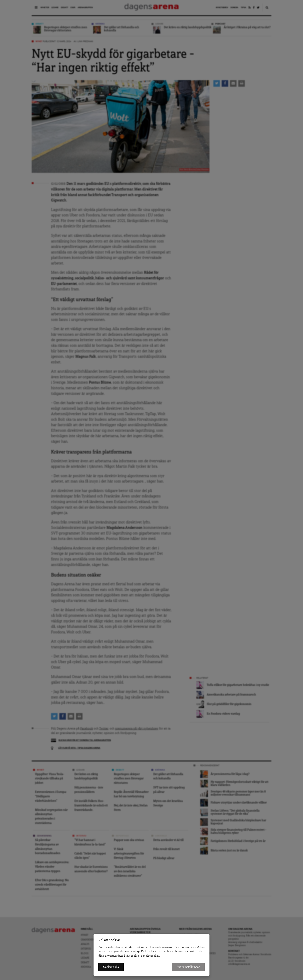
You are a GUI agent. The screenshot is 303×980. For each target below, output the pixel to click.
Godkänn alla (111, 967)
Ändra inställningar (188, 967)
